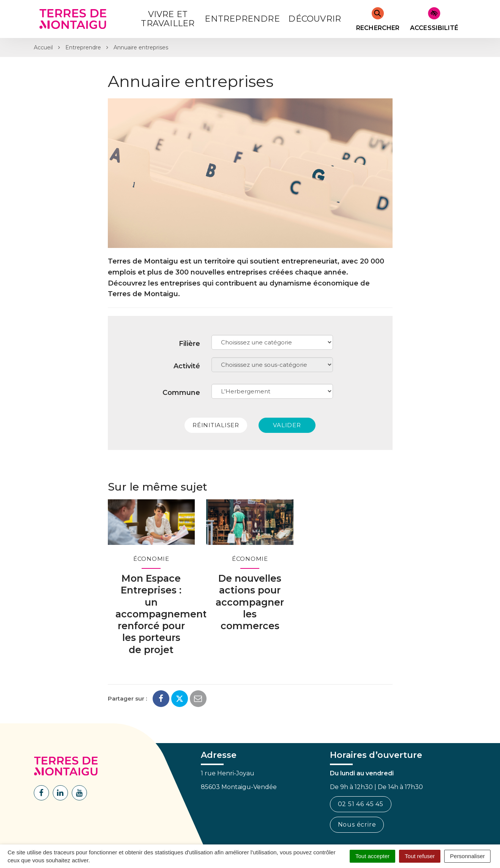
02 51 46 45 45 (361, 804)
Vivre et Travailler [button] (168, 19)
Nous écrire (357, 825)
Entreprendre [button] (242, 19)
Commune (181, 393)
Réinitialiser (216, 425)
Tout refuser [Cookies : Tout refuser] (420, 856)
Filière (189, 344)
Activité (187, 366)
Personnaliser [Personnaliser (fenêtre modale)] (467, 856)
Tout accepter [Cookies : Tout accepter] (372, 856)
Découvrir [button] (315, 19)
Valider (287, 425)
